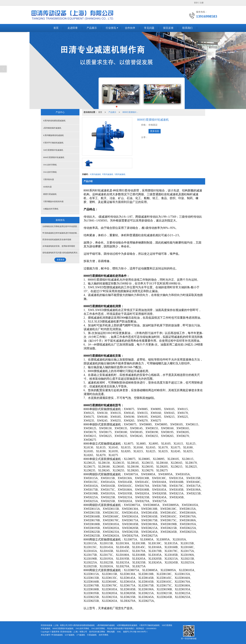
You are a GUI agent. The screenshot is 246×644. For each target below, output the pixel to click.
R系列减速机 (108, 174)
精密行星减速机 (50, 194)
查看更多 (61, 260)
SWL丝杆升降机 (50, 165)
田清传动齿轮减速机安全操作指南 (57, 240)
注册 (202, 3)
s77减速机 (81, 635)
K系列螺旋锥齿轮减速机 (54, 135)
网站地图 (111, 632)
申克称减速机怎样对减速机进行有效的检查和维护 (63, 233)
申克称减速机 (57, 635)
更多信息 (155, 131)
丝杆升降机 (104, 635)
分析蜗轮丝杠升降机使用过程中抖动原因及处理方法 (64, 226)
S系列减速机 (120, 174)
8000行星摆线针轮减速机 (131, 112)
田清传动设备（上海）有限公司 (74, 632)
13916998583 (151, 628)
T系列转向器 (49, 179)
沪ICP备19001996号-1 (139, 632)
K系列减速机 (96, 174)
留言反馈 (168, 28)
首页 (56, 28)
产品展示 (92, 28)
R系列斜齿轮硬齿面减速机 (54, 121)
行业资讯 (111, 28)
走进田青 (73, 28)
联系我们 (187, 28)
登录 (196, 3)
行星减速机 (92, 635)
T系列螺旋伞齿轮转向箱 (53, 202)
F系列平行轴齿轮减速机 (53, 143)
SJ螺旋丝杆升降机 (51, 209)
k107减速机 (70, 635)
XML (119, 632)
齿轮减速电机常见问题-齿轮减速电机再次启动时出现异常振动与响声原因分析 (75, 253)
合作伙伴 (130, 28)
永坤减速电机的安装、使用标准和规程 (59, 246)
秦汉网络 (101, 632)
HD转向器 (47, 187)
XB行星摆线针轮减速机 (53, 150)
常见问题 (149, 28)
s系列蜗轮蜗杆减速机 (52, 128)
